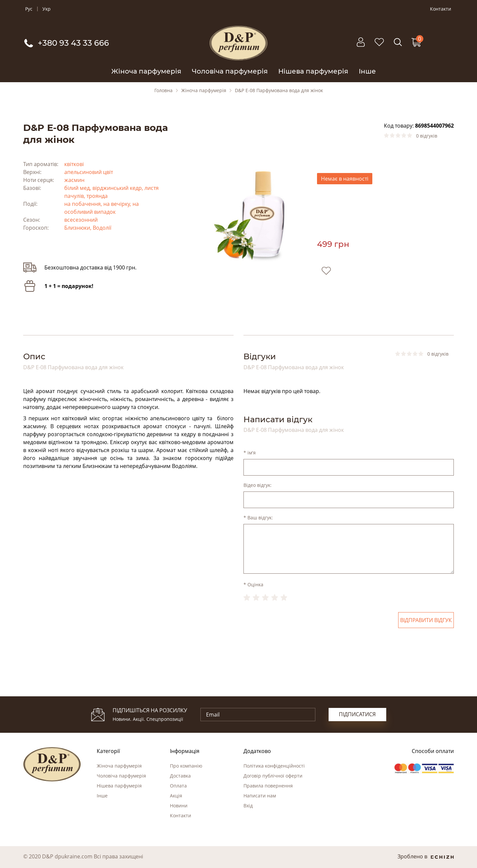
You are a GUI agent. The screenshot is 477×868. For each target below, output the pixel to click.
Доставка (180, 776)
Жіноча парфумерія (146, 71)
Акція (176, 796)
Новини (179, 806)
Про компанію (186, 766)
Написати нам (260, 796)
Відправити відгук (426, 620)
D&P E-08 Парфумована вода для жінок (279, 90)
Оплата (178, 786)
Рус (29, 9)
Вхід (248, 806)
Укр (47, 9)
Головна (163, 90)
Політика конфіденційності (274, 766)
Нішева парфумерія (313, 71)
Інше (367, 71)
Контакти (441, 9)
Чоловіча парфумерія (230, 71)
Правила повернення (268, 786)
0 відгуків (427, 136)
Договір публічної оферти (273, 776)
